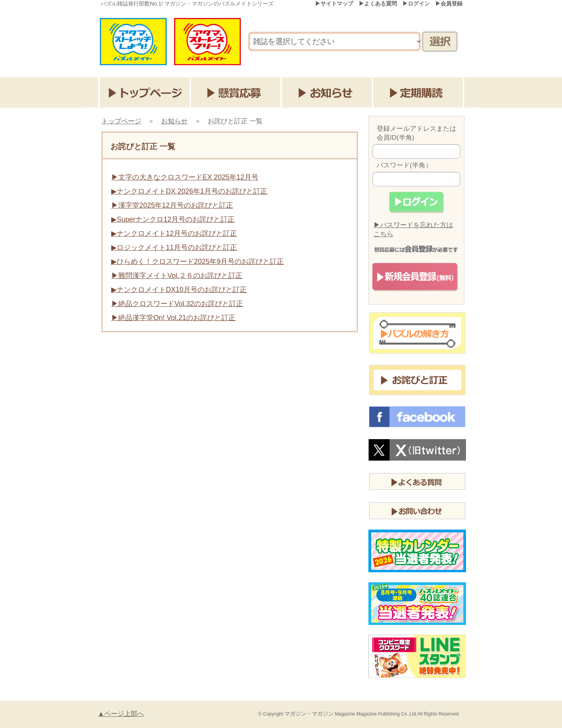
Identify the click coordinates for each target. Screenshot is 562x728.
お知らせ (328, 93)
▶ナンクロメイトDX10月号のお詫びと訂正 (179, 290)
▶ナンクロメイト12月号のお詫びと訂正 (174, 233)
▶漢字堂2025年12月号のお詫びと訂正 (172, 205)
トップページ (145, 93)
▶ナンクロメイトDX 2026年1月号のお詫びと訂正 (189, 191)
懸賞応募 (236, 93)
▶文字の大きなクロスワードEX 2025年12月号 (185, 177)
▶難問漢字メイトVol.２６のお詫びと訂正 (177, 276)
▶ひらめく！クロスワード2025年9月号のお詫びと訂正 (197, 262)
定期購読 (420, 93)
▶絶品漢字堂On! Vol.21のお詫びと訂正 (173, 318)
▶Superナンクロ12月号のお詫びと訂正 (173, 219)
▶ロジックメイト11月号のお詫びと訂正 (174, 247)
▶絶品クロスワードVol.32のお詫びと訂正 (177, 304)
